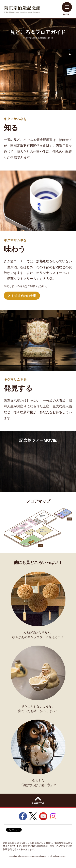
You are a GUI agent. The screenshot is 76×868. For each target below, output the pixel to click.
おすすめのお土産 (24, 296)
